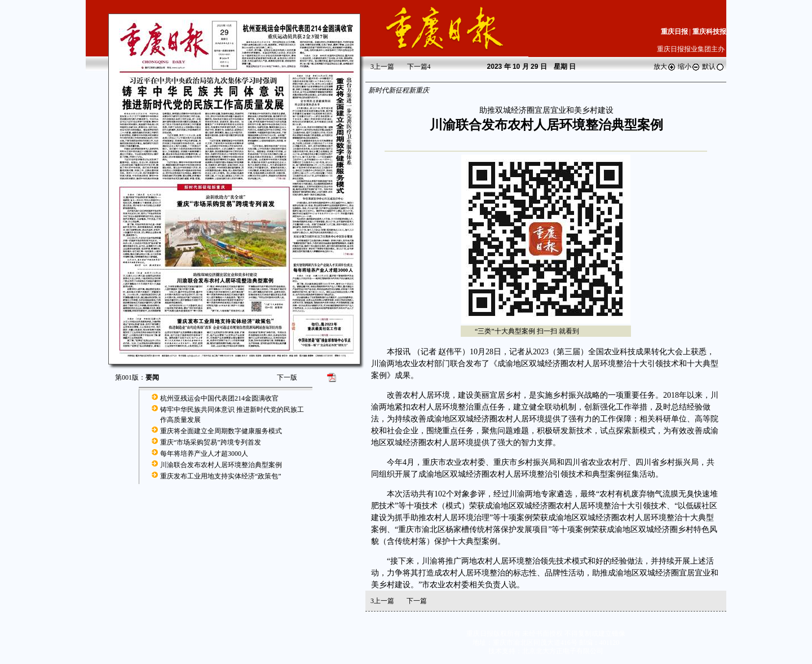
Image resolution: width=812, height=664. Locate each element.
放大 (665, 67)
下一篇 (419, 67)
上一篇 (382, 67)
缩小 (689, 67)
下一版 (287, 377)
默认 (713, 67)
